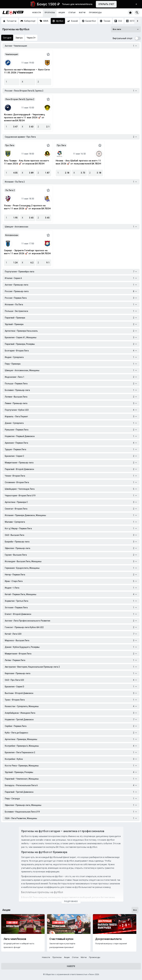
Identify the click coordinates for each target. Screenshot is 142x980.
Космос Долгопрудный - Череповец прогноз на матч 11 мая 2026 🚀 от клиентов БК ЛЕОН (24, 118)
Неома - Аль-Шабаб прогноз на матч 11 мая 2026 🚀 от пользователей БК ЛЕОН (78, 162)
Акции (62, 13)
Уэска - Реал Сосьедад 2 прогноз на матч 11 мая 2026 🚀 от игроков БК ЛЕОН (27, 207)
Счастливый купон (61, 939)
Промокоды (95, 13)
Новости (37, 13)
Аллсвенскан (12, 235)
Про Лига (10, 145)
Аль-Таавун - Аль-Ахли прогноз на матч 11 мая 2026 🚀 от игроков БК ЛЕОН (27, 162)
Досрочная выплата (108, 939)
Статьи (72, 13)
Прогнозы (50, 13)
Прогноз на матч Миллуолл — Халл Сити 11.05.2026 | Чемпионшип (27, 71)
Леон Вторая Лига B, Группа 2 (20, 99)
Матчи (82, 13)
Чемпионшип (12, 54)
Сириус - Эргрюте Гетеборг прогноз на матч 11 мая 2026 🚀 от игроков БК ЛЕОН (27, 252)
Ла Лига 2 (10, 190)
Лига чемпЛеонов (15, 939)
